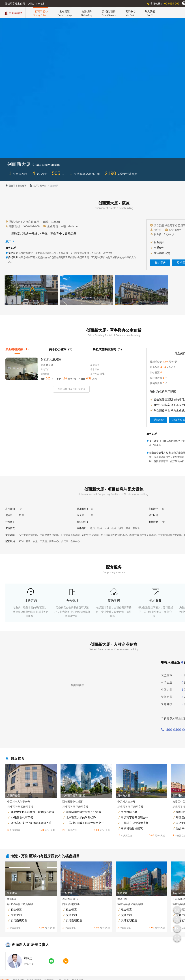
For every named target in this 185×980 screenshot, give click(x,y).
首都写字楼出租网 (16, 186)
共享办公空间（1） (62, 349)
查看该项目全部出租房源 (71, 389)
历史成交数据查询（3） (108, 349)
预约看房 (160, 263)
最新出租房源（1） (18, 349)
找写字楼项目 (38, 186)
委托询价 (159, 420)
